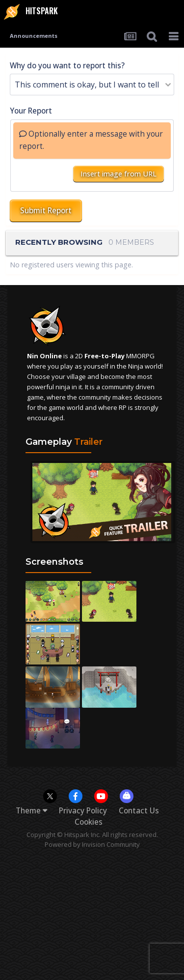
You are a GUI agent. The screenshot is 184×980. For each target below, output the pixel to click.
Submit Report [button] (46, 211)
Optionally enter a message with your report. (91, 140)
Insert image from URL (118, 174)
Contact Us (139, 811)
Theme (31, 811)
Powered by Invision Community (92, 844)
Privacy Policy (83, 811)
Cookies (89, 822)
